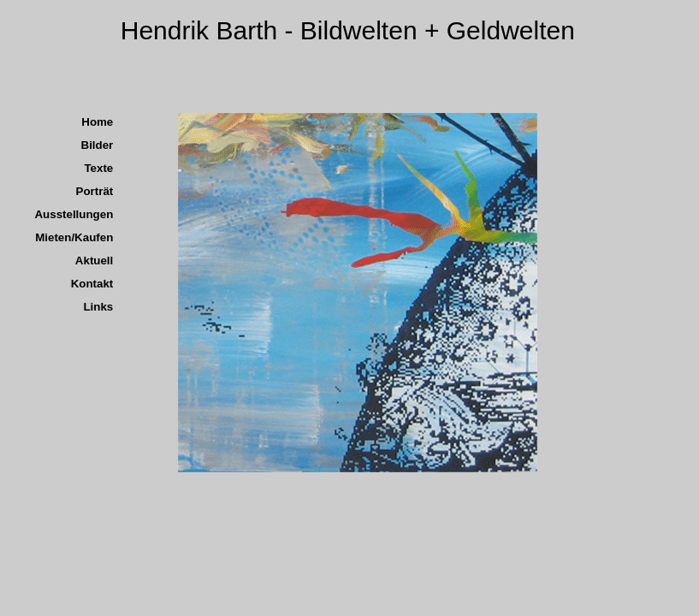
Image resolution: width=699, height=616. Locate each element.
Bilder (98, 145)
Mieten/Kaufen (74, 237)
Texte (98, 168)
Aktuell (94, 261)
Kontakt (92, 284)
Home (97, 122)
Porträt (95, 191)
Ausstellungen (74, 214)
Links (98, 307)
